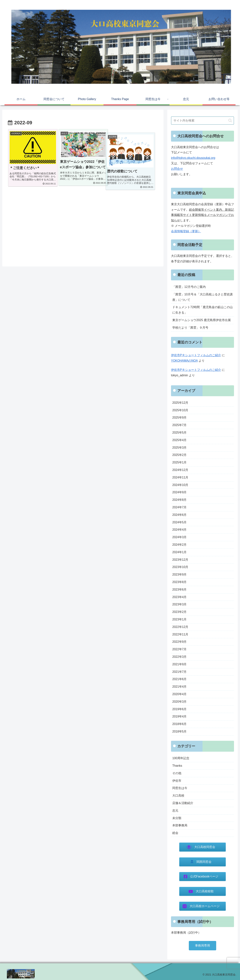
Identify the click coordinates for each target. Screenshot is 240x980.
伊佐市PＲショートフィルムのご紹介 (196, 355)
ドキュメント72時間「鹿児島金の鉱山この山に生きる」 (202, 310)
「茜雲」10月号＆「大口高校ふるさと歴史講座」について (202, 297)
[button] (230, 120)
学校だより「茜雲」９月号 (190, 328)
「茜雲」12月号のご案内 (189, 287)
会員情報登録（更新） (186, 231)
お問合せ (177, 169)
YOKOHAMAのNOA (184, 361)
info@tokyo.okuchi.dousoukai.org (193, 158)
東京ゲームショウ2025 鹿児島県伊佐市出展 (202, 320)
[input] (202, 121)
